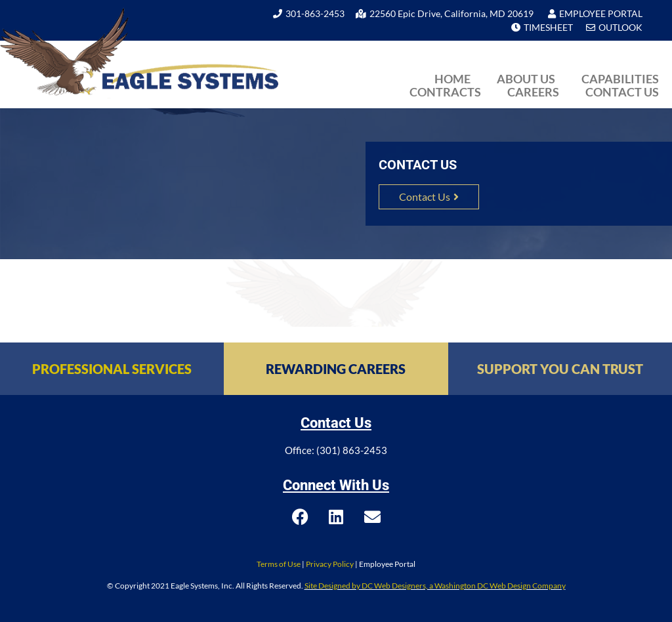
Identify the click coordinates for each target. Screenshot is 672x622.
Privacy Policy (330, 564)
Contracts (445, 92)
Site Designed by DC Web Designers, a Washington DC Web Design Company (435, 586)
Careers (533, 92)
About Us (526, 79)
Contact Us (622, 92)
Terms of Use (279, 564)
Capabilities (620, 79)
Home (452, 79)
